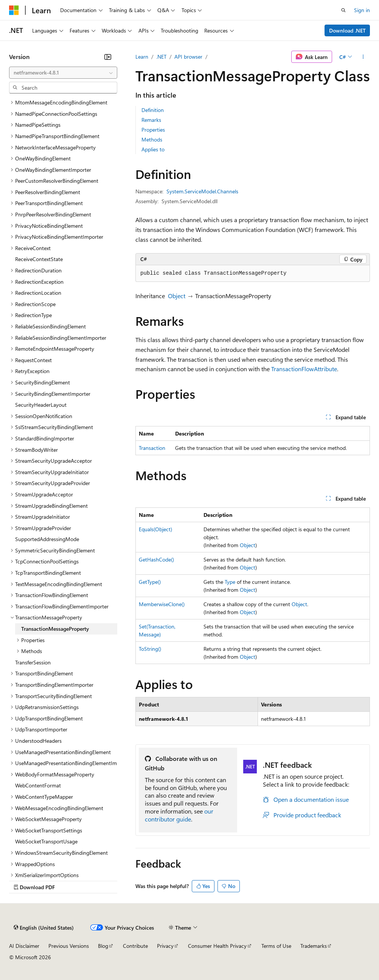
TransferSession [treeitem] (33, 662)
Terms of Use (276, 946)
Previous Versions (69, 946)
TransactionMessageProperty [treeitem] (55, 629)
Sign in (362, 10)
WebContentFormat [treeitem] (38, 785)
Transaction (152, 448)
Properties (153, 130)
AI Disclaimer (24, 946)
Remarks (151, 120)
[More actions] (363, 57)
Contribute (135, 946)
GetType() (150, 582)
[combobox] (63, 73)
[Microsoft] (14, 10)
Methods (152, 139)
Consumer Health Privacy (217, 946)
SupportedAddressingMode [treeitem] (47, 539)
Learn (142, 57)
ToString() (150, 649)
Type (230, 582)
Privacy (165, 946)
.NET (161, 57)
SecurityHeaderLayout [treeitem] (41, 405)
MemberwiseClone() (162, 604)
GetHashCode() (156, 559)
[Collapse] (108, 57)
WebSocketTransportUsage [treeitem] (46, 841)
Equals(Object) (155, 529)
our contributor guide (179, 815)
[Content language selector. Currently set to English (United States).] (44, 928)
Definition (153, 110)
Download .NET (347, 30)
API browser (188, 57)
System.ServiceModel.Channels (202, 191)
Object (177, 296)
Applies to (153, 149)
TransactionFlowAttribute (304, 369)
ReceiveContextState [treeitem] (39, 259)
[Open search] (343, 10)
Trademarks (314, 946)
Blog (103, 946)
